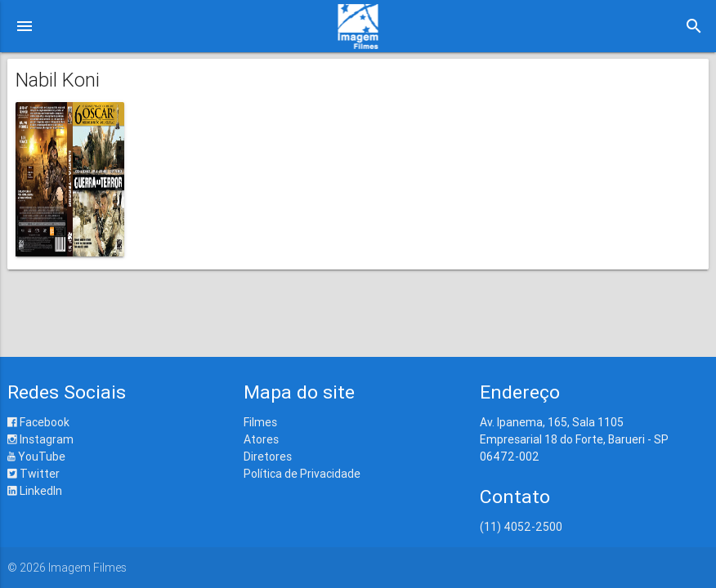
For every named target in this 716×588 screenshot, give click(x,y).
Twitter (34, 474)
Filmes (260, 422)
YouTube (36, 457)
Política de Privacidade (302, 474)
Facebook (38, 422)
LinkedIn (35, 491)
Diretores (268, 457)
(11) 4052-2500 (521, 527)
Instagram (40, 439)
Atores (261, 439)
